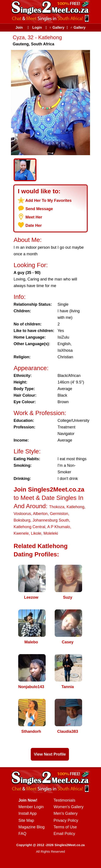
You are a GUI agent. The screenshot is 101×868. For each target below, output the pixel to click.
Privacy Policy (66, 820)
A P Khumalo (59, 527)
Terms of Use (65, 827)
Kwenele (21, 533)
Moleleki (51, 533)
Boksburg (22, 520)
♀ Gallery (57, 28)
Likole (36, 533)
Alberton (40, 514)
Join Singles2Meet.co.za (49, 489)
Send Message (39, 209)
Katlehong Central (29, 527)
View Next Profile (50, 754)
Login (37, 28)
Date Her (34, 225)
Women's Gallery (69, 807)
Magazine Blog (32, 827)
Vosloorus (22, 514)
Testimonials (64, 800)
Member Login (31, 807)
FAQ (22, 834)
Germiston (59, 514)
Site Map (26, 820)
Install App (28, 813)
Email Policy (64, 834)
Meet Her (34, 217)
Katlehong (75, 507)
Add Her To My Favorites (48, 201)
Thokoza (57, 507)
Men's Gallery (66, 813)
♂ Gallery (78, 28)
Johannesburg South (51, 520)
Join (19, 28)
